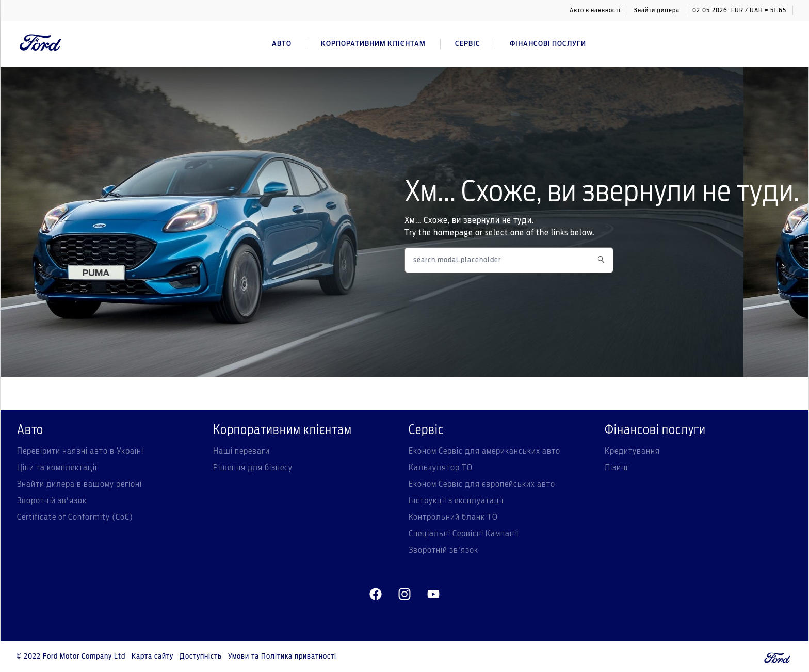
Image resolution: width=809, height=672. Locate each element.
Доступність (201, 657)
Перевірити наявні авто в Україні (80, 451)
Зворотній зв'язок (52, 501)
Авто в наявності (595, 10)
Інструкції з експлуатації (456, 501)
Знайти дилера (657, 10)
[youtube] (433, 595)
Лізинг (617, 468)
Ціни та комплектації (57, 468)
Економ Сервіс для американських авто (484, 451)
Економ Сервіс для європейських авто (482, 484)
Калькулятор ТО (441, 468)
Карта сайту (152, 657)
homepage (453, 233)
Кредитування (632, 451)
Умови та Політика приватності (282, 657)
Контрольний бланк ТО (453, 517)
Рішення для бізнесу (253, 468)
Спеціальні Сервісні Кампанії (464, 534)
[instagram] (405, 595)
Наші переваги (241, 451)
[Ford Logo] (41, 44)
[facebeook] (376, 595)
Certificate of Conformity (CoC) (75, 517)
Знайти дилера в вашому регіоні (79, 484)
